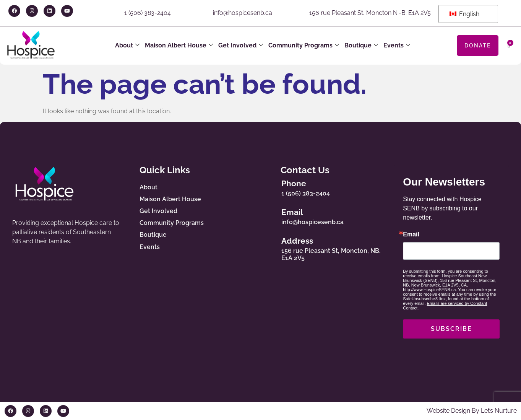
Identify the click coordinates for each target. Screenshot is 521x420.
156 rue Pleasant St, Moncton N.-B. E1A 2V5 (370, 13)
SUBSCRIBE (451, 329)
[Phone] (270, 186)
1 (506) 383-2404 (148, 13)
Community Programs (304, 46)
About (127, 46)
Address (300, 241)
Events (397, 46)
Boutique (361, 46)
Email (295, 212)
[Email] (270, 215)
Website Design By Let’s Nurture (472, 411)
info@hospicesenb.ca (243, 13)
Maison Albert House (179, 46)
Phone (296, 183)
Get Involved (241, 46)
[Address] (270, 247)
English (464, 14)
